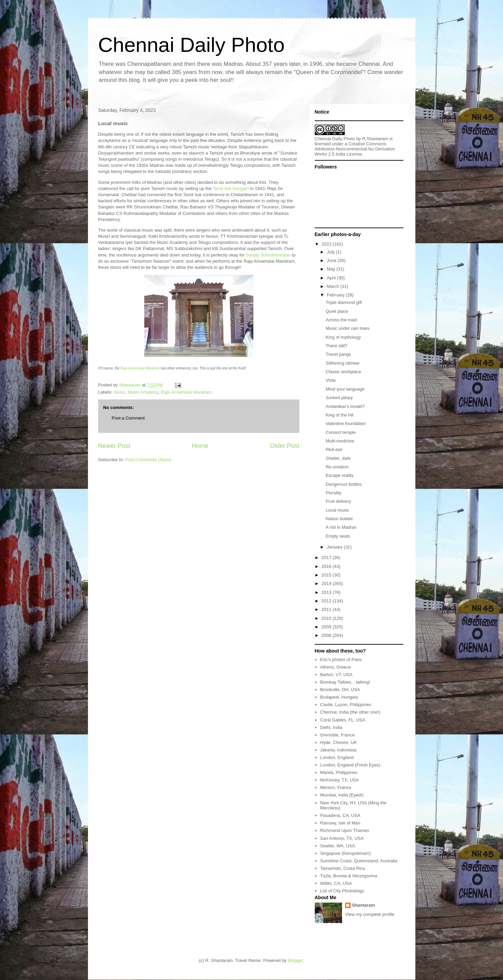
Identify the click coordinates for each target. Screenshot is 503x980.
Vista (331, 380)
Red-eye (334, 449)
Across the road (341, 320)
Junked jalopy (339, 398)
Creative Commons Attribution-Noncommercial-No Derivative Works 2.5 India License (355, 149)
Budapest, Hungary (339, 697)
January (335, 547)
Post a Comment (128, 418)
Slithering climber (343, 363)
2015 (327, 575)
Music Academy (143, 392)
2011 (327, 609)
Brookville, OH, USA (340, 690)
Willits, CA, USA (336, 883)
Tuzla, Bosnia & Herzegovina (349, 876)
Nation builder (339, 519)
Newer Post (114, 446)
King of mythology (343, 337)
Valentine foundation (346, 423)
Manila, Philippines (339, 772)
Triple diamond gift (344, 302)
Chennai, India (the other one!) (350, 712)
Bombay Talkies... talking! (345, 682)
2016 (327, 566)
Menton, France (336, 787)
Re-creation (337, 467)
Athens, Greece (336, 667)
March (334, 286)
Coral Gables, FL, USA (343, 720)
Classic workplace (343, 372)
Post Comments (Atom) (148, 460)
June (332, 260)
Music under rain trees (348, 328)
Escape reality (340, 475)
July (331, 252)
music (119, 392)
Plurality (334, 493)
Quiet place (337, 311)
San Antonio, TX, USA (342, 838)
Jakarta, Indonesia (338, 750)
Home (200, 446)
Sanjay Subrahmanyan (268, 255)
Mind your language (345, 389)
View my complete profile (370, 914)
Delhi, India (331, 727)
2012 (327, 601)
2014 (327, 583)
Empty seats (338, 536)
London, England (337, 757)
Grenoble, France (337, 735)
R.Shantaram (375, 139)
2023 (327, 244)
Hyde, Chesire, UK (339, 742)
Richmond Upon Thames (345, 830)
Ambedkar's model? (345, 406)
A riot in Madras (341, 527)
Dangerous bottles (344, 484)
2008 (327, 635)
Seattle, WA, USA (338, 846)
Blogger (295, 960)
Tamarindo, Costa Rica (343, 868)
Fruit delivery (338, 501)
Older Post (285, 446)
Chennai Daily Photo (191, 45)
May (331, 269)
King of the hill (340, 415)
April (332, 278)
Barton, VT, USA (336, 675)
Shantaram (363, 905)
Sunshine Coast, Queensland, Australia (359, 861)
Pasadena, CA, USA (340, 815)
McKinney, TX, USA (340, 780)
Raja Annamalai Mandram (140, 368)
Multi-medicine (340, 441)
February (336, 295)
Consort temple (341, 432)
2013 (327, 592)
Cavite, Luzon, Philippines (346, 705)
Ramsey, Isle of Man (340, 823)
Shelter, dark (338, 458)
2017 (327, 558)
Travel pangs (338, 354)
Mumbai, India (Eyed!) (342, 795)
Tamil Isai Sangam (231, 188)
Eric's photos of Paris (341, 660)
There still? (337, 346)
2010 (327, 618)
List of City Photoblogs (342, 891)
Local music (337, 510)
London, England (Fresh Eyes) (350, 765)
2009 (327, 627)
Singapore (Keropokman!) (346, 853)
